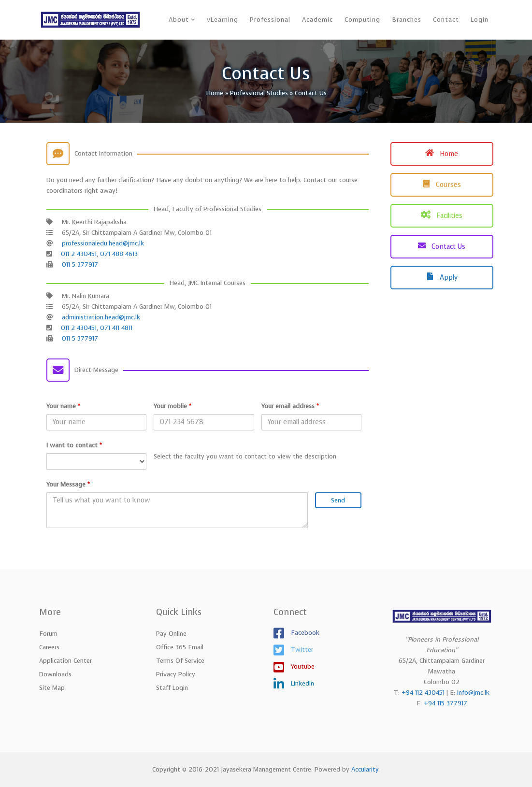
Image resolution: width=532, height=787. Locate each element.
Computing (362, 20)
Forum (48, 634)
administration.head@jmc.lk (101, 317)
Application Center (65, 661)
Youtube (302, 666)
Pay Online (171, 634)
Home (442, 154)
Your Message (68, 484)
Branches (407, 20)
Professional (270, 20)
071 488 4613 (119, 254)
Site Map (52, 688)
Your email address (290, 406)
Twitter (301, 649)
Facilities (442, 216)
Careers (49, 647)
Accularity (365, 769)
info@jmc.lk (473, 693)
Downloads (55, 674)
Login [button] (480, 20)
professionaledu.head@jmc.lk (103, 243)
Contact (446, 20)
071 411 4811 (116, 328)
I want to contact (74, 445)
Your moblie (173, 406)
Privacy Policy (176, 674)
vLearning (223, 20)
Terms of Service (180, 661)
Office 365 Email (180, 647)
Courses (442, 185)
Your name (63, 406)
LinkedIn (302, 683)
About (179, 20)
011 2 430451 (79, 254)
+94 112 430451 (423, 693)
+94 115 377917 (446, 703)
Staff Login (172, 688)
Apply (442, 278)
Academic (317, 20)
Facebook (304, 632)
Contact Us (442, 247)
